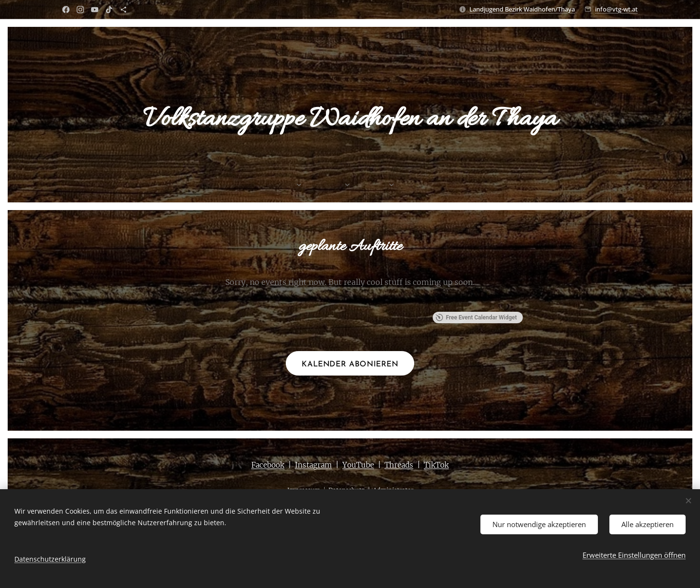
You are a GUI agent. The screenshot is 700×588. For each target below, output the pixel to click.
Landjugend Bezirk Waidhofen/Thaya (522, 9)
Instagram (313, 465)
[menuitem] (311, 186)
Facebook (268, 465)
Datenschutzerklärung (50, 559)
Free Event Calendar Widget (476, 318)
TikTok (436, 465)
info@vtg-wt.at (616, 9)
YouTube (358, 465)
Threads (399, 465)
